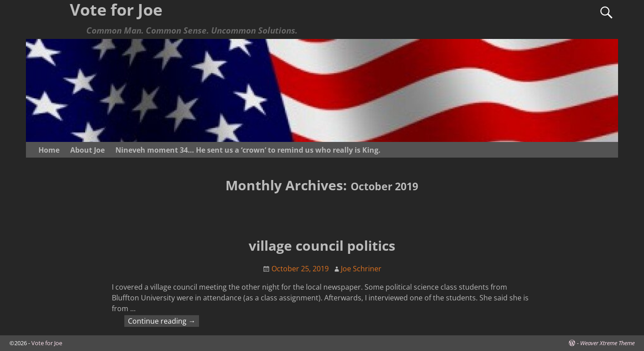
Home (49, 150)
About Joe (87, 150)
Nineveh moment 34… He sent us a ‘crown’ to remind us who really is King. (248, 150)
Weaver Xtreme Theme (607, 343)
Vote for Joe (47, 343)
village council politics (322, 246)
